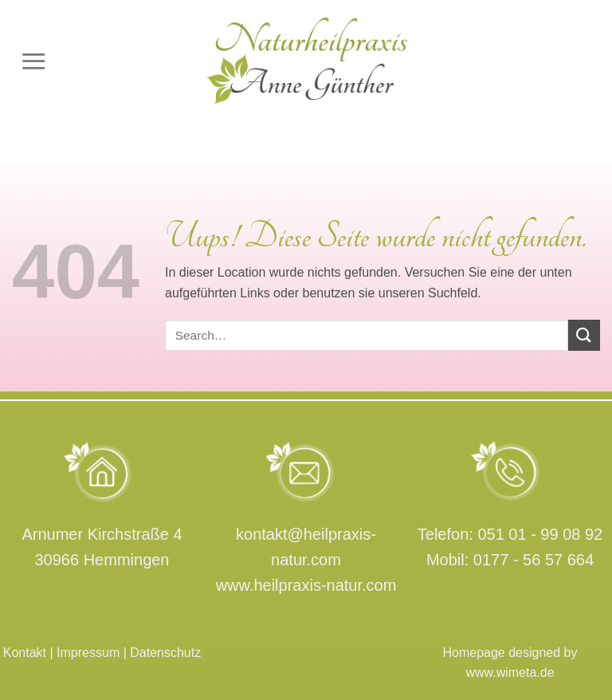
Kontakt (25, 653)
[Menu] (33, 61)
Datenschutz (165, 653)
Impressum (88, 653)
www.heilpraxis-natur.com (306, 585)
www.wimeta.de (510, 672)
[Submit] (584, 335)
